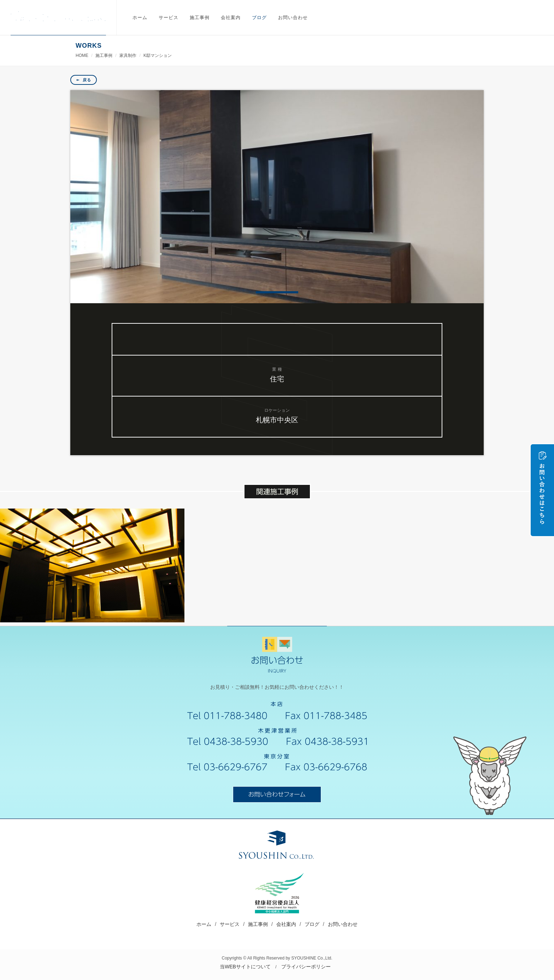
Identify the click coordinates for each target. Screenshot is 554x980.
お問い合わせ (343, 924)
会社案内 (286, 924)
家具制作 (128, 55)
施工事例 (104, 55)
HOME (82, 55)
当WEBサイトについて (245, 967)
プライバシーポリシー (306, 967)
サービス (230, 924)
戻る (84, 80)
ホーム (204, 924)
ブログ (312, 924)
